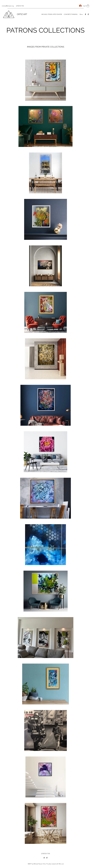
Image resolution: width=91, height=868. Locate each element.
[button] (88, 6)
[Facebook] (85, 14)
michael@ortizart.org (8, 6)
